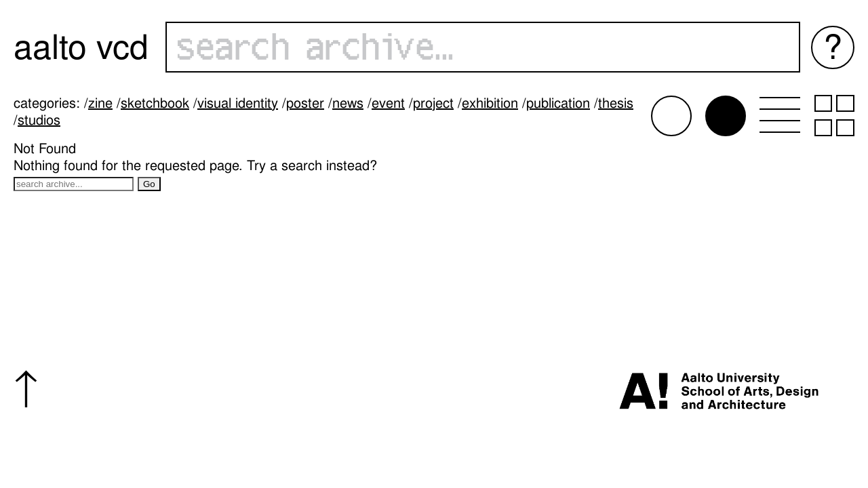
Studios (39, 120)
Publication (558, 103)
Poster (305, 103)
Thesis (616, 103)
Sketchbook (155, 103)
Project (433, 103)
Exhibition (490, 103)
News (348, 103)
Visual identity (238, 103)
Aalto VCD (81, 47)
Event (388, 103)
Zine (100, 103)
